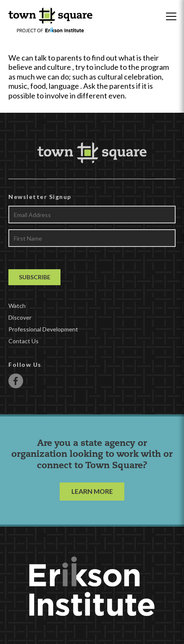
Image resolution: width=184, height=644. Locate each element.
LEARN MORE (92, 491)
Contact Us (24, 341)
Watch (17, 306)
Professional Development (43, 329)
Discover (20, 317)
